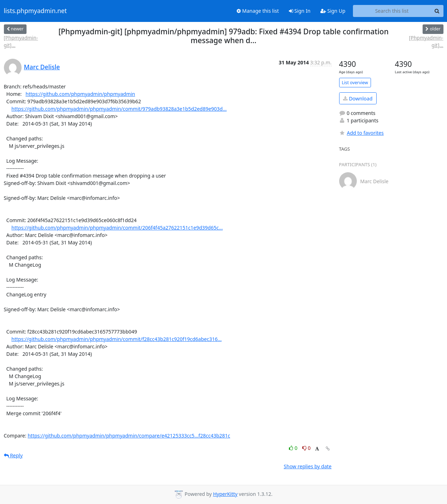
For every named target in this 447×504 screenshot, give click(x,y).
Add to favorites (361, 133)
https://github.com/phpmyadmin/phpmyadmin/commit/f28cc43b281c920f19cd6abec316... (116, 339)
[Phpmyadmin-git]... (21, 41)
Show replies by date (307, 466)
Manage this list (258, 11)
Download (358, 99)
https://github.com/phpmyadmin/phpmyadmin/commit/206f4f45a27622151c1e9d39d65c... (117, 228)
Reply (13, 455)
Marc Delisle (42, 67)
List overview (355, 83)
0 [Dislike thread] (307, 448)
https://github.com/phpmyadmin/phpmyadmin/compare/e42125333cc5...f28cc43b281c (129, 436)
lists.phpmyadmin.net (35, 11)
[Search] (437, 11)
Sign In (300, 11)
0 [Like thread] (294, 448)
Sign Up (333, 11)
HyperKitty (225, 494)
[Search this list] (392, 11)
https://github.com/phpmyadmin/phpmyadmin (80, 94)
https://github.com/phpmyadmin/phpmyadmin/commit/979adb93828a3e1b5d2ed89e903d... (119, 109)
